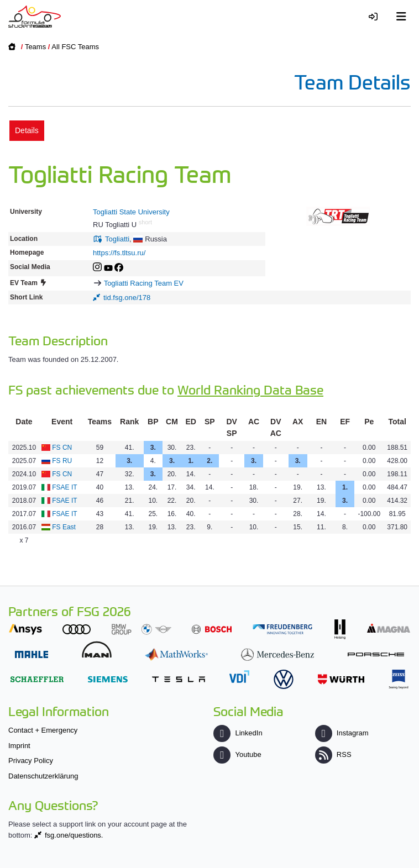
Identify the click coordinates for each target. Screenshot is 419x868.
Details (27, 130)
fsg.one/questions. (74, 835)
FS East (64, 527)
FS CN (62, 448)
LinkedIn (238, 733)
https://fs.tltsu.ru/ (119, 253)
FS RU (62, 461)
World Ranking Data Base (250, 389)
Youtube (237, 754)
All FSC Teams (75, 47)
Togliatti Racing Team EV (144, 283)
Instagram (342, 733)
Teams (35, 47)
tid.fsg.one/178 (127, 298)
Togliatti (117, 239)
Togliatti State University (131, 212)
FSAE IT (64, 487)
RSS (333, 754)
